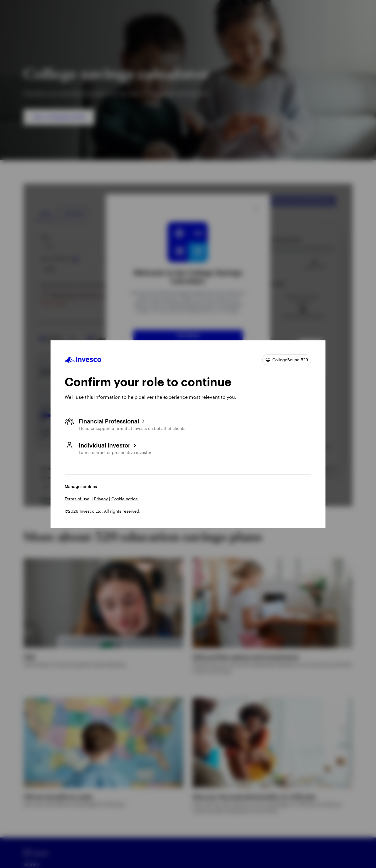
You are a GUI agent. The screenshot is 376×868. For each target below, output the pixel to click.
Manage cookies (81, 486)
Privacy (101, 499)
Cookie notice (125, 499)
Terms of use (77, 499)
